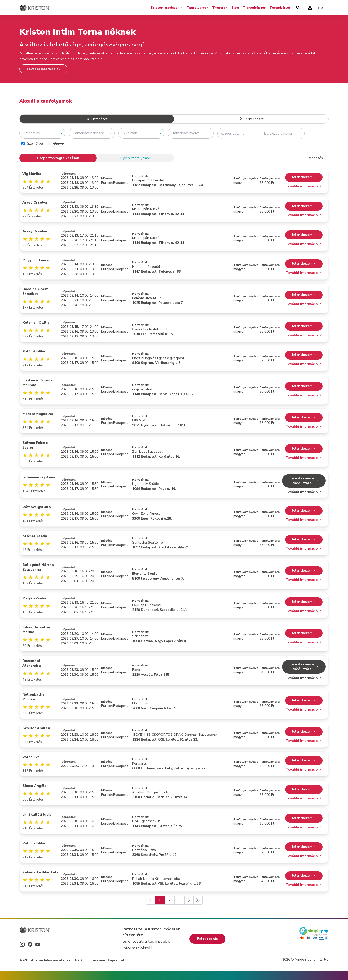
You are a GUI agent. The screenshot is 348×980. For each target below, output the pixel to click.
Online (56, 143)
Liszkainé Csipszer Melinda (38, 383)
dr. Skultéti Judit (37, 815)
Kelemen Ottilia (36, 323)
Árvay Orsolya (35, 203)
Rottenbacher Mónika (34, 697)
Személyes (33, 143)
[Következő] (189, 900)
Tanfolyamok (197, 8)
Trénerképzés (254, 8)
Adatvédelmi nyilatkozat (51, 960)
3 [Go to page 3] (180, 900)
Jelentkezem (304, 177)
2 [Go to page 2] (170, 900)
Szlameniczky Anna (39, 477)
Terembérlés (280, 8)
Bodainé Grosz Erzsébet (35, 291)
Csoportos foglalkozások (58, 158)
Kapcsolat (116, 960)
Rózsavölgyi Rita (37, 507)
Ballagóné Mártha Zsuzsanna (38, 567)
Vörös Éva (31, 757)
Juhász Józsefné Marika (36, 630)
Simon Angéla (35, 786)
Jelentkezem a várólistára (305, 481)
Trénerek (220, 8)
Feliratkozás (207, 939)
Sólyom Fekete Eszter (35, 445)
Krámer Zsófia (35, 536)
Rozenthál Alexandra (32, 663)
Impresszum (95, 960)
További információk (43, 69)
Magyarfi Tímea (36, 260)
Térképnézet (251, 119)
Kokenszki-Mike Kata (40, 872)
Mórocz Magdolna (38, 414)
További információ (304, 186)
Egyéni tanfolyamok (135, 158)
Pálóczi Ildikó (34, 351)
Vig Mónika (32, 174)
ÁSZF (24, 960)
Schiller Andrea (36, 728)
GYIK (79, 960)
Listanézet (97, 119)
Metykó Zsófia (34, 598)
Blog (235, 8)
